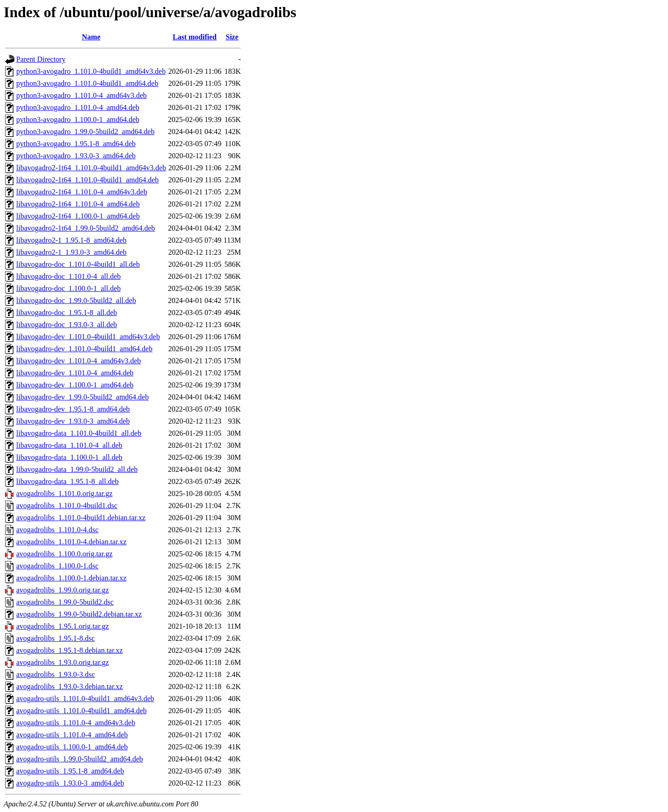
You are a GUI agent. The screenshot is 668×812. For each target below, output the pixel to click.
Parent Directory (41, 59)
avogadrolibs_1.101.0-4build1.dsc (67, 506)
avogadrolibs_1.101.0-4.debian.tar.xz (71, 542)
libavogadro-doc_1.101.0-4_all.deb (68, 276)
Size (232, 37)
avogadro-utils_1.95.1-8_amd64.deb (70, 771)
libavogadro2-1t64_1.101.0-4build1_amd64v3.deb (91, 168)
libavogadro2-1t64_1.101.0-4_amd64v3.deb (82, 192)
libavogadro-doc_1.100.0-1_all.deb (68, 288)
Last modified (195, 37)
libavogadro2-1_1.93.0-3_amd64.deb (71, 252)
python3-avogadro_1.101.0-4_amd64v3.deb (81, 95)
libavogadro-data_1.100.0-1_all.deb (69, 457)
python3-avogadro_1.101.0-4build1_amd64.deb (87, 83)
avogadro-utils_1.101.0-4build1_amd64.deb (81, 711)
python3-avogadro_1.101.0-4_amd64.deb (78, 107)
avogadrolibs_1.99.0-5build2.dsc (65, 602)
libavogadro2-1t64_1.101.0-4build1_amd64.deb (87, 180)
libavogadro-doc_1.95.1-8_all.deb (67, 313)
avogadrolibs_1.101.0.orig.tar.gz (64, 493)
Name (91, 37)
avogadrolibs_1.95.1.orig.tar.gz (63, 626)
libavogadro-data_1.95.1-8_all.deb (67, 481)
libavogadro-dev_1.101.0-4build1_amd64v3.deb (88, 337)
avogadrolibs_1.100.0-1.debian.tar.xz (71, 578)
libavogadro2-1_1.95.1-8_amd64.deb (71, 240)
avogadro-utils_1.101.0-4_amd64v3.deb (76, 723)
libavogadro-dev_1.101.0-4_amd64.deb (75, 373)
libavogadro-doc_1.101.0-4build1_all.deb (78, 264)
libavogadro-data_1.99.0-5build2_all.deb (77, 469)
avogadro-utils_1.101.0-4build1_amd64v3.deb (85, 699)
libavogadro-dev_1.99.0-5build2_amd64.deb (83, 397)
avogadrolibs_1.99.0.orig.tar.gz (63, 590)
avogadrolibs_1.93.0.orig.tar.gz (63, 662)
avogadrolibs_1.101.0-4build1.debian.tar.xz (81, 518)
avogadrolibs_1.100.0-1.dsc (57, 566)
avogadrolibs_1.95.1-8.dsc (55, 638)
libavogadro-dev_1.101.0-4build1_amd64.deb (84, 349)
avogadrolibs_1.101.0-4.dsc (57, 530)
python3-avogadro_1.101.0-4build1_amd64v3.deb (91, 71)
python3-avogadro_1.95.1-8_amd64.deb (76, 144)
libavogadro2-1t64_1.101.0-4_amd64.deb (78, 204)
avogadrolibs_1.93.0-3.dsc (55, 674)
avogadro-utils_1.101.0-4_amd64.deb (72, 735)
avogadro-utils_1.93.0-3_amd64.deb (70, 783)
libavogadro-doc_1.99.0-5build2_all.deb (76, 300)
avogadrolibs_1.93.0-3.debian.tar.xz (70, 686)
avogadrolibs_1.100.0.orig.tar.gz (64, 554)
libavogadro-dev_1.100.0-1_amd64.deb (75, 385)
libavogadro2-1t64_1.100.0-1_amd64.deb (78, 216)
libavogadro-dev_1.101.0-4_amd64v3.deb (79, 361)
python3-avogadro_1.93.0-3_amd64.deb (76, 156)
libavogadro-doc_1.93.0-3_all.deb (67, 325)
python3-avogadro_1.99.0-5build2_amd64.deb (85, 132)
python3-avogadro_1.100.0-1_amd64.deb (78, 119)
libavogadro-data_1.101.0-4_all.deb (69, 445)
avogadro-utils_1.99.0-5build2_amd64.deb (80, 759)
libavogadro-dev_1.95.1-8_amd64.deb (73, 409)
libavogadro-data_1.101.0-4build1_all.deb (79, 433)
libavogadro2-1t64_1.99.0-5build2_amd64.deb (86, 228)
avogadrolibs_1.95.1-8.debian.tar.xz (70, 650)
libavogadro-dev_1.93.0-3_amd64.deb (73, 421)
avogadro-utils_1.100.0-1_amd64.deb (72, 747)
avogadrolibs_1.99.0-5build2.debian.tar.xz (79, 614)
